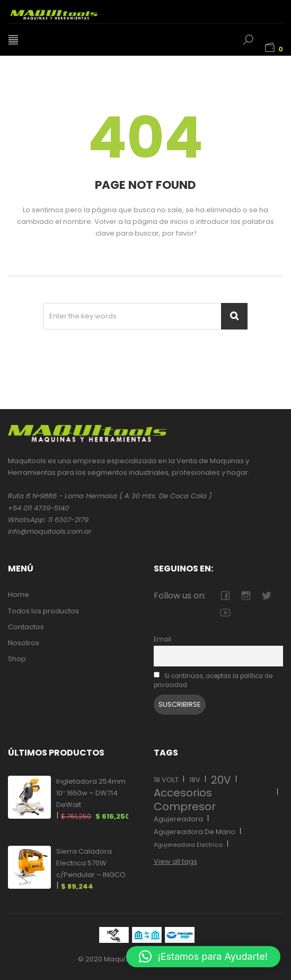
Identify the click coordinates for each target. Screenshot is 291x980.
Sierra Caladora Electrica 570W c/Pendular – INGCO (91, 869)
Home (19, 595)
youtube (225, 613)
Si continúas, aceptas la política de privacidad (213, 680)
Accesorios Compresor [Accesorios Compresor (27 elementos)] (185, 800)
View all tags (175, 861)
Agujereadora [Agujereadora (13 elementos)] (178, 819)
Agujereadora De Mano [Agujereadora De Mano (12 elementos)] (195, 832)
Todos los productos (43, 611)
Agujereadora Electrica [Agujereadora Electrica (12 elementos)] (188, 845)
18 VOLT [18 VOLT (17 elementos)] (166, 780)
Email (162, 639)
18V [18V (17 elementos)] (195, 780)
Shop (17, 659)
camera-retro (246, 596)
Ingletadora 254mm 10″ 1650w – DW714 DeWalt (92, 799)
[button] (203, 957)
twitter (266, 596)
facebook (225, 596)
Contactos (26, 627)
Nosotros (24, 643)
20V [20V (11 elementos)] (221, 780)
